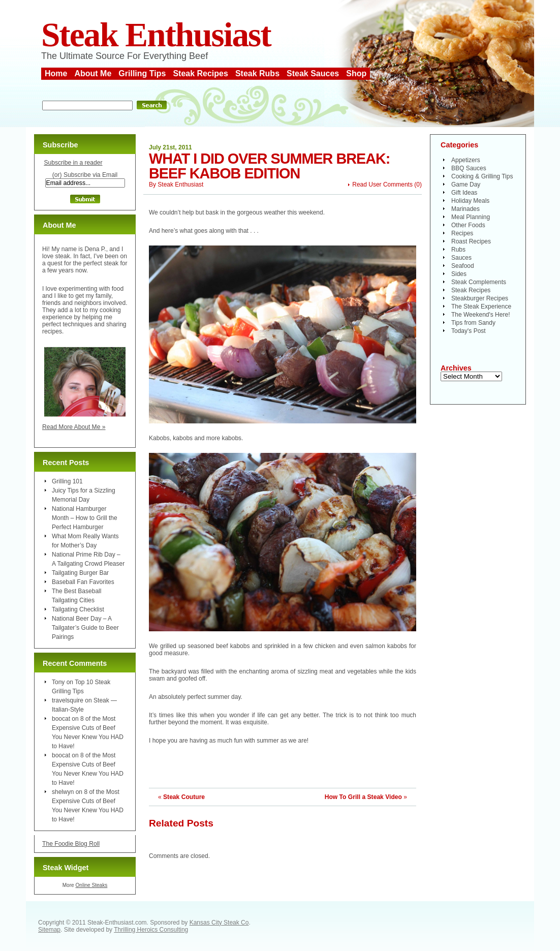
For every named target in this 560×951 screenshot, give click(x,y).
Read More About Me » (74, 427)
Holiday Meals (470, 201)
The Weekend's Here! (480, 315)
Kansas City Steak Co (219, 923)
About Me (93, 73)
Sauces (461, 258)
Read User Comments (382, 185)
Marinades (465, 209)
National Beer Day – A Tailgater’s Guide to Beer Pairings (85, 628)
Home (56, 73)
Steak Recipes (200, 73)
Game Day (466, 185)
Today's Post (469, 331)
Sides (459, 274)
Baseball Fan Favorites (83, 582)
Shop (356, 73)
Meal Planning (471, 217)
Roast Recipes (471, 241)
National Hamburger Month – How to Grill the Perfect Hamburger (85, 518)
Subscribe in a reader (73, 163)
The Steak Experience (481, 306)
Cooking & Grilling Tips (482, 176)
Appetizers (466, 160)
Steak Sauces (313, 73)
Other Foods (468, 225)
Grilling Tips (142, 73)
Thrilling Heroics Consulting (151, 930)
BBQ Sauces (469, 168)
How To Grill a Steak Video (363, 797)
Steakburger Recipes (480, 298)
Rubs (458, 250)
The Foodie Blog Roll (71, 844)
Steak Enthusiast (156, 35)
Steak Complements (479, 282)
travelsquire (68, 700)
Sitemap (49, 930)
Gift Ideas (464, 193)
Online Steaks (91, 885)
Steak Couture (184, 797)
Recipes (462, 233)
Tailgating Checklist (78, 609)
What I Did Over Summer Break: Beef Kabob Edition (269, 166)
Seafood (463, 266)
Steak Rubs (257, 73)
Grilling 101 (67, 481)
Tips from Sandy (473, 323)
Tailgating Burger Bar (80, 573)
